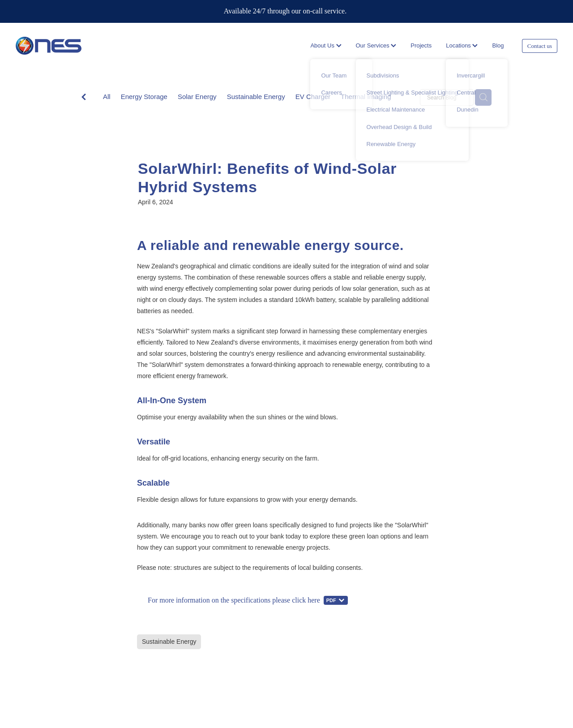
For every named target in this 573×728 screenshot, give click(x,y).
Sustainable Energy (256, 97)
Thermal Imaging (366, 97)
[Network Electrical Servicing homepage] (70, 46)
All (107, 97)
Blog (498, 45)
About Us (326, 45)
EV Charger (313, 97)
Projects (421, 45)
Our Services (376, 45)
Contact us (540, 46)
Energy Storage (144, 97)
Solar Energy (197, 97)
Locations (462, 45)
